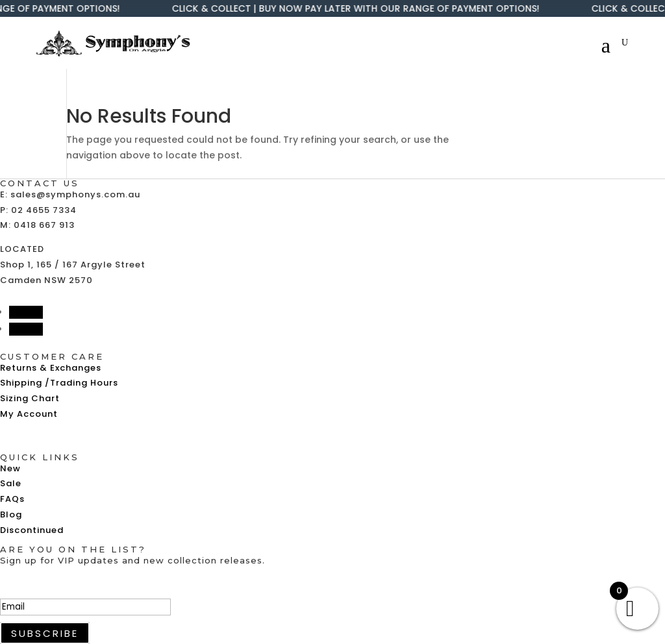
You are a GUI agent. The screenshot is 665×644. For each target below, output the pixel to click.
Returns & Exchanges (51, 368)
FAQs (12, 499)
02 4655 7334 (44, 210)
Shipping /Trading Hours (59, 383)
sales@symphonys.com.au (75, 194)
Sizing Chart (30, 398)
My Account (29, 414)
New (10, 468)
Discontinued (32, 530)
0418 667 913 (44, 225)
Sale (11, 483)
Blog (11, 514)
